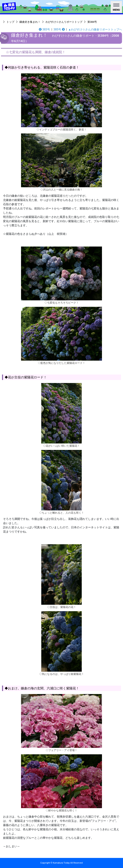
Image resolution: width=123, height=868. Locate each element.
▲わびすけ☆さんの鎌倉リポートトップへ (95, 29)
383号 (44, 29)
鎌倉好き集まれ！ (30, 22)
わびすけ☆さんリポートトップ (64, 22)
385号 (59, 29)
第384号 (92, 22)
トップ (10, 22)
